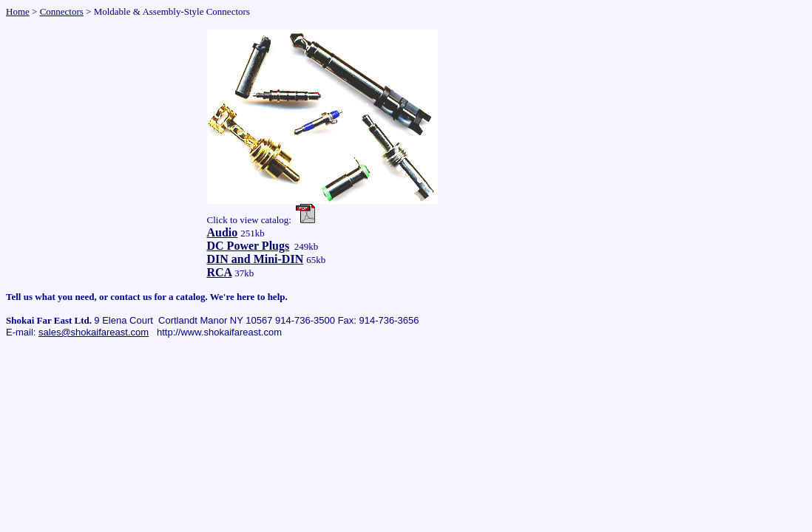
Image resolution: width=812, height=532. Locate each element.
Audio (223, 232)
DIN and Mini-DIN (256, 259)
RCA (220, 272)
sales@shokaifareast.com (94, 332)
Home (18, 11)
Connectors (62, 11)
